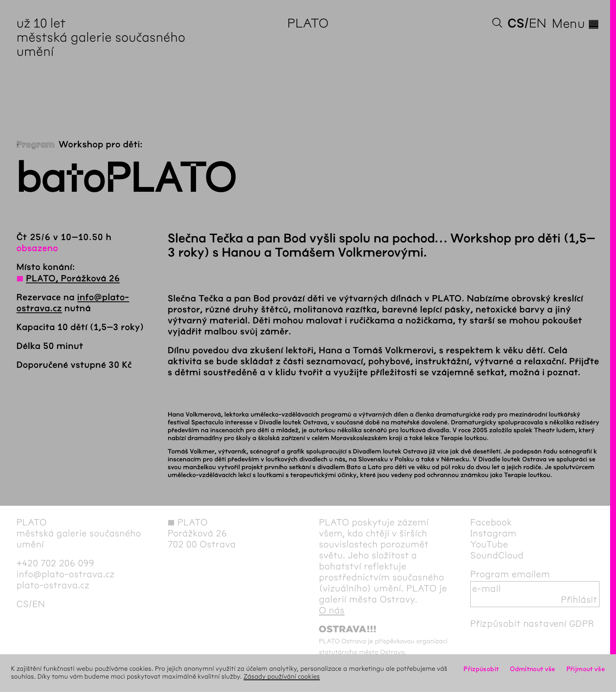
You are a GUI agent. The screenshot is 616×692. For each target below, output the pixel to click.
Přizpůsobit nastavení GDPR (532, 624)
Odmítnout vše (533, 669)
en (538, 23)
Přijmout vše (586, 669)
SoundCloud (497, 555)
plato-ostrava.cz (53, 585)
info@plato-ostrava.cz (66, 574)
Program (36, 145)
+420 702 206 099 (55, 563)
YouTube (489, 544)
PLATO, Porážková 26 (73, 279)
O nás (332, 610)
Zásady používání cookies (282, 677)
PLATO (308, 23)
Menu (576, 24)
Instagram (493, 533)
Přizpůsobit (481, 669)
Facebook (491, 522)
